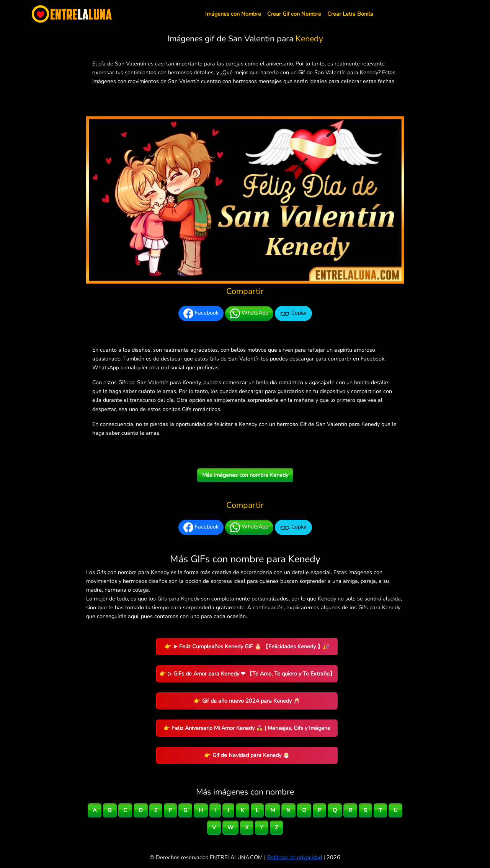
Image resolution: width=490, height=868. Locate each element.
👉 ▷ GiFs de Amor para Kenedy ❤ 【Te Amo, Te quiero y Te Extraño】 (247, 674)
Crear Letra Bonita (350, 14)
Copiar (293, 313)
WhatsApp (249, 313)
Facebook (201, 313)
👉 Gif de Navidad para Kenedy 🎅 (247, 755)
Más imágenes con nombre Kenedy (245, 475)
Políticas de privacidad (295, 857)
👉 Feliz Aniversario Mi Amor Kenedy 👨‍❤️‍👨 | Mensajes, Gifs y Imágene (247, 728)
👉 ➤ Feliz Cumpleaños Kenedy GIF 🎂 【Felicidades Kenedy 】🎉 (247, 646)
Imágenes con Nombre (233, 14)
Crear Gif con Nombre (294, 14)
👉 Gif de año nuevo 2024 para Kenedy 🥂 (247, 701)
